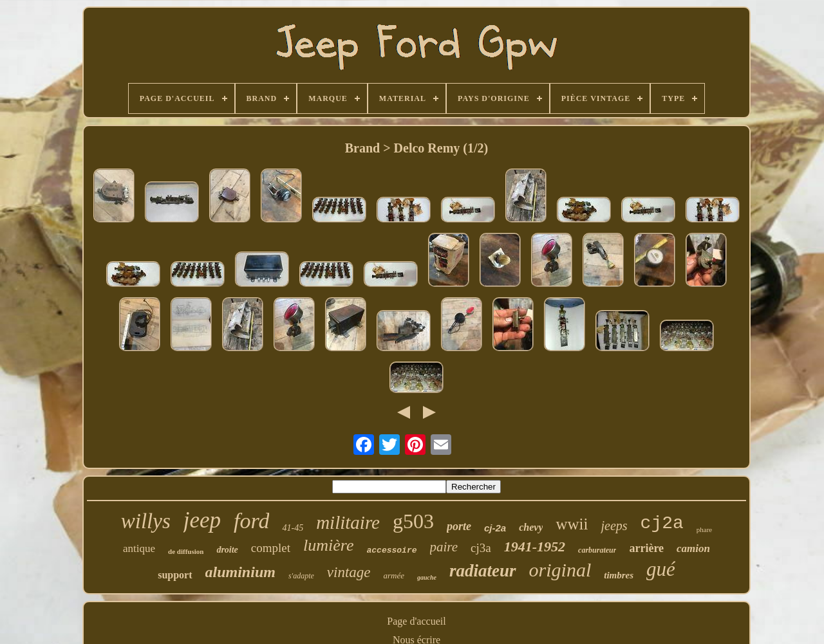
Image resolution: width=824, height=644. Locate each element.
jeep (202, 520)
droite (227, 550)
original (560, 570)
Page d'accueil (416, 621)
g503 (413, 521)
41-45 (293, 528)
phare (704, 529)
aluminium (240, 572)
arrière (646, 548)
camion (693, 548)
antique (139, 548)
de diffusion (186, 551)
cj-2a (495, 528)
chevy (531, 527)
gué (661, 569)
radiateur (483, 571)
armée (394, 575)
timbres (619, 575)
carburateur (597, 550)
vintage (349, 572)
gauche (427, 577)
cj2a (662, 523)
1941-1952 (535, 547)
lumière (328, 545)
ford (251, 521)
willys (146, 521)
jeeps (614, 526)
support (175, 575)
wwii (572, 524)
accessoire (392, 550)
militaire (348, 522)
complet (271, 548)
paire (444, 547)
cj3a (481, 548)
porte (459, 526)
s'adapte (301, 576)
